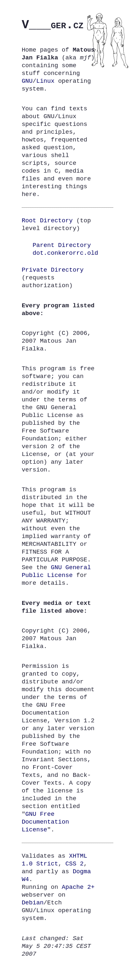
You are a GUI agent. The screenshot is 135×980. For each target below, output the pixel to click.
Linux (45, 81)
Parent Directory (62, 245)
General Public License (56, 571)
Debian (33, 903)
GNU (27, 81)
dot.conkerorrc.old (65, 253)
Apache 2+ (78, 887)
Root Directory (47, 220)
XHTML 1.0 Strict (55, 860)
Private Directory (53, 270)
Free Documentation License (46, 822)
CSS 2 (74, 864)
